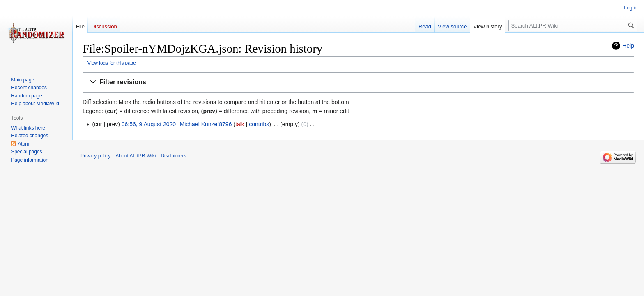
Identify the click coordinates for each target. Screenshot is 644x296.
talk (240, 124)
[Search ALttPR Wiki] (573, 25)
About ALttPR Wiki (136, 156)
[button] (358, 82)
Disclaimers (173, 156)
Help (628, 46)
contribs (259, 124)
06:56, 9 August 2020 (149, 124)
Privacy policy (95, 156)
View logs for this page (112, 63)
